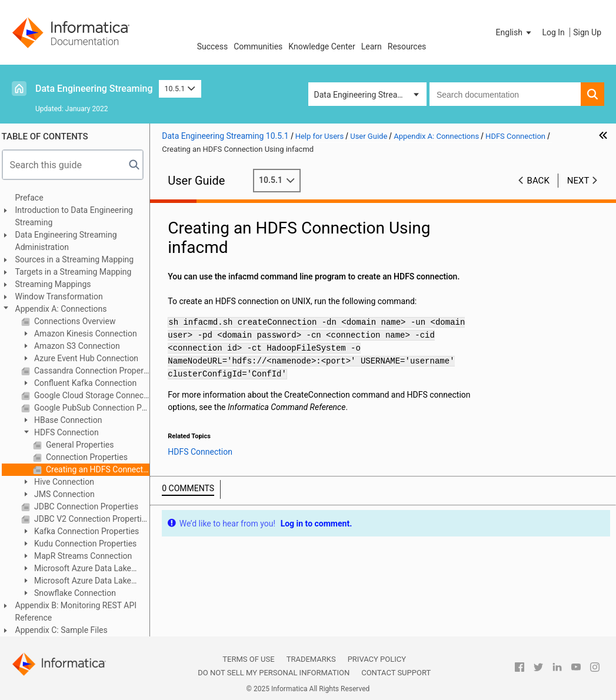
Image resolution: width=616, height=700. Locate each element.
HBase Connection (71, 420)
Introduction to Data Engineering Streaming (78, 216)
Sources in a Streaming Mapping (79, 259)
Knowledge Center (322, 46)
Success (213, 46)
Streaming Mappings (57, 284)
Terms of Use (248, 659)
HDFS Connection (70, 432)
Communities (258, 46)
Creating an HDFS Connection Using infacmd (101, 469)
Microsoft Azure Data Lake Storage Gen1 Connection (81, 569)
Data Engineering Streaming (94, 89)
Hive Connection (67, 482)
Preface (34, 198)
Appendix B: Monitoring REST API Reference (80, 611)
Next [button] (578, 181)
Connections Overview (78, 321)
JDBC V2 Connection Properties (95, 519)
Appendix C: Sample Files (66, 630)
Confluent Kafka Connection (89, 383)
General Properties (83, 445)
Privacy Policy (377, 659)
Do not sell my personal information (274, 673)
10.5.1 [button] (180, 89)
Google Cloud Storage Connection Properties (95, 395)
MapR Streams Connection (86, 556)
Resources (407, 46)
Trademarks (311, 659)
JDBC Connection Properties (90, 506)
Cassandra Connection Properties (95, 371)
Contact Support (396, 673)
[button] (515, 32)
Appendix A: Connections (65, 309)
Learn (372, 46)
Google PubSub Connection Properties (95, 408)
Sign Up (587, 32)
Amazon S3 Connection (80, 346)
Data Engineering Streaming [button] (365, 95)
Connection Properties (90, 457)
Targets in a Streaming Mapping (78, 272)
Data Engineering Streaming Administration (70, 241)
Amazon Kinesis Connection (89, 334)
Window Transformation (63, 296)
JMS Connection (68, 494)
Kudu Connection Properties (89, 544)
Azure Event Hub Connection (90, 358)
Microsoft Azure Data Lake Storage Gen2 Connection (81, 581)
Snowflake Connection (78, 593)
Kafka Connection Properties (90, 531)
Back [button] (538, 181)
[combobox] (505, 94)
